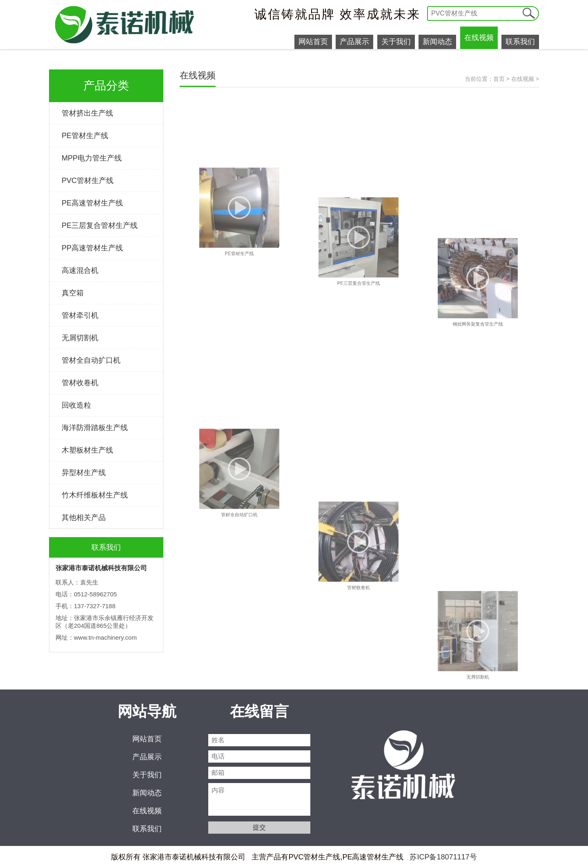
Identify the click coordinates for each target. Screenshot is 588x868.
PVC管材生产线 (88, 181)
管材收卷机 (80, 383)
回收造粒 (76, 405)
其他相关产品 (84, 518)
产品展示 (354, 42)
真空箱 (73, 293)
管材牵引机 (80, 315)
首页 (499, 79)
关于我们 (396, 42)
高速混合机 (80, 270)
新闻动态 (437, 42)
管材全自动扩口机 (91, 360)
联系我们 (520, 42)
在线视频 (479, 38)
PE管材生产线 (85, 136)
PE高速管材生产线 (92, 203)
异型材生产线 (84, 473)
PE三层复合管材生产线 (100, 225)
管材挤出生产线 (87, 113)
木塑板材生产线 (87, 450)
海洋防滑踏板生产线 (95, 428)
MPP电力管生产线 (92, 158)
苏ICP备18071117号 (443, 857)
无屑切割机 (80, 338)
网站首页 (313, 42)
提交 (529, 13)
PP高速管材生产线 (92, 248)
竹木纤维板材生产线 (95, 495)
